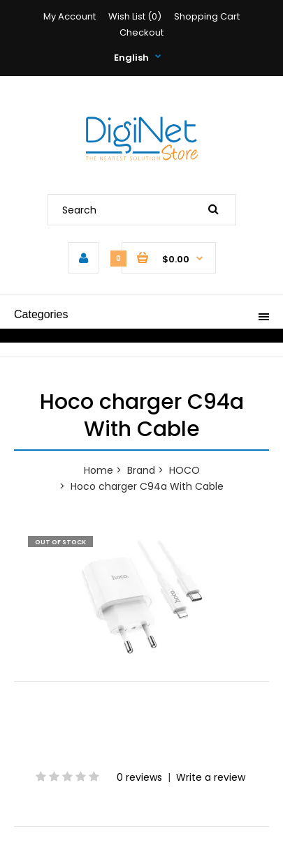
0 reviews (139, 777)
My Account (70, 16)
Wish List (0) (135, 16)
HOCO (184, 470)
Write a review (211, 777)
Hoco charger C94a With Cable (147, 486)
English (131, 58)
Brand (141, 470)
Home (99, 470)
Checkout (141, 32)
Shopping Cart (207, 16)
